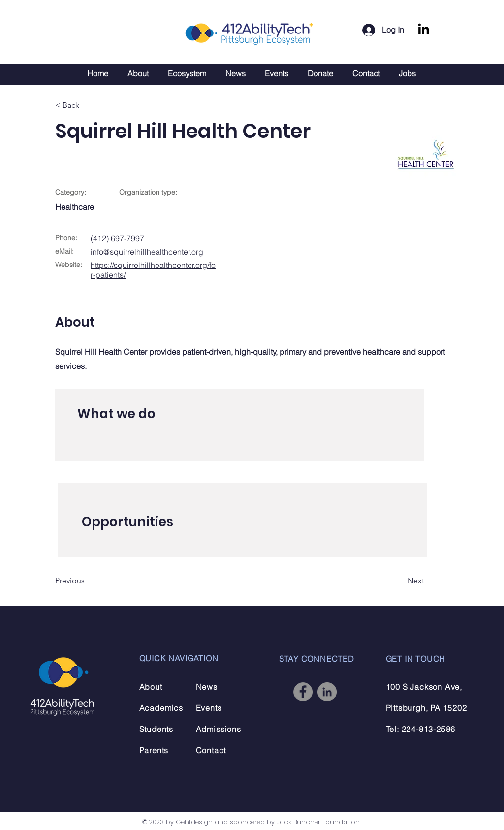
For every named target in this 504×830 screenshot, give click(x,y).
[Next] (400, 581)
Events (209, 708)
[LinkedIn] (424, 30)
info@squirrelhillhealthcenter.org (147, 252)
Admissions (219, 729)
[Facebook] (303, 692)
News (207, 687)
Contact (211, 750)
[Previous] (87, 581)
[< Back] (87, 105)
